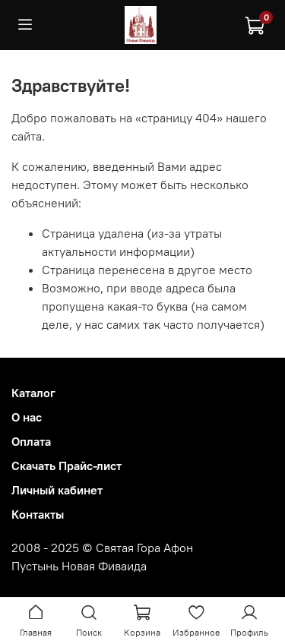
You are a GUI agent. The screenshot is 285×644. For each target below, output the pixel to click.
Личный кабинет (57, 490)
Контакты (38, 514)
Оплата (31, 441)
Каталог (33, 393)
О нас (27, 417)
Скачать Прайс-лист (66, 466)
